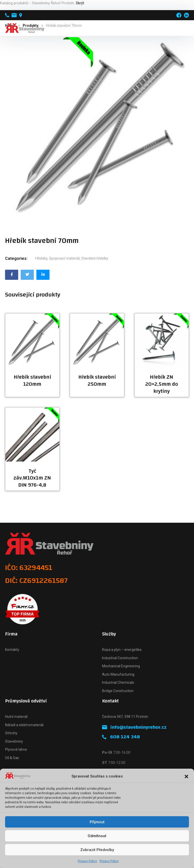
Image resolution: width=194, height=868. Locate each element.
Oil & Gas (12, 758)
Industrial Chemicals (118, 682)
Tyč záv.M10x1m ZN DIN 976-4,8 (32, 478)
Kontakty (12, 650)
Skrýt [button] (80, 3)
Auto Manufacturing (118, 674)
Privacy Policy (87, 861)
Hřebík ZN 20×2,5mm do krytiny (162, 384)
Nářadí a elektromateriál (24, 725)
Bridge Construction (118, 691)
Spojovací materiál (64, 258)
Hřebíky (41, 258)
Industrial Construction (120, 658)
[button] (186, 776)
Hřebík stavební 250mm (97, 381)
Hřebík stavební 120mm (32, 381)
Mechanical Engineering (121, 666)
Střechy (11, 733)
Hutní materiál (16, 717)
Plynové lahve (16, 749)
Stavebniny (14, 741)
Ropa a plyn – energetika (122, 650)
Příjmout (97, 822)
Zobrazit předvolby (97, 850)
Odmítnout (97, 836)
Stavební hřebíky (95, 258)
